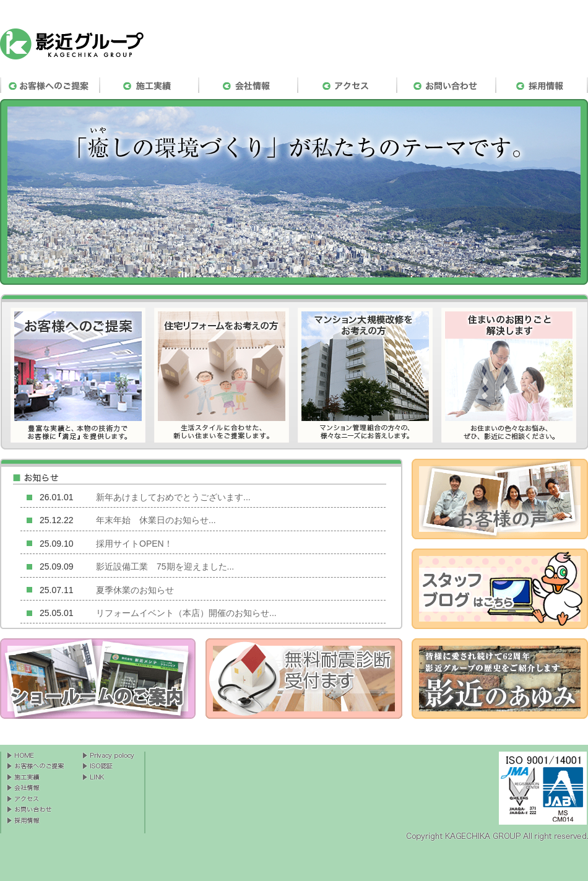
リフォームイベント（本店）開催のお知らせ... (186, 613)
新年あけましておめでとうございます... (173, 497)
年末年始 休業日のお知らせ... (156, 520)
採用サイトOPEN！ (134, 544)
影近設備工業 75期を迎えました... (165, 566)
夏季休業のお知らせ (135, 590)
